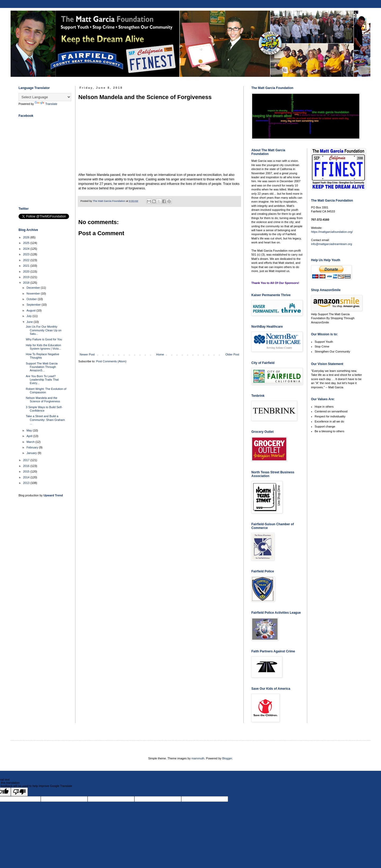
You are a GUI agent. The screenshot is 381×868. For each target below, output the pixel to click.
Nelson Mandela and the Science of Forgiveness (43, 400)
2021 (27, 266)
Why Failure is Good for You (44, 339)
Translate (46, 104)
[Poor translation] (19, 792)
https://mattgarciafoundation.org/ (332, 232)
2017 (27, 460)
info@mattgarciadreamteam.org (332, 244)
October (32, 299)
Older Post (232, 354)
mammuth (198, 758)
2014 (27, 477)
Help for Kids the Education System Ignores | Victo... (43, 347)
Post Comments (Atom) (111, 361)
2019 (27, 277)
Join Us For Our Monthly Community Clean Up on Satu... (44, 330)
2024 (27, 249)
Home (160, 354)
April (30, 436)
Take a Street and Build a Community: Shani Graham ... (45, 420)
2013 (27, 483)
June (30, 322)
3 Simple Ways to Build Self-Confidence (44, 409)
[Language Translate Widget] (45, 97)
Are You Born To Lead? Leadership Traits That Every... (42, 380)
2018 (27, 283)
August (31, 310)
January (32, 453)
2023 (27, 254)
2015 (27, 471)
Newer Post (87, 354)
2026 (27, 237)
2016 (27, 466)
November (34, 293)
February (33, 447)
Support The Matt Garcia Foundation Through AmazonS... (42, 367)
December (34, 288)
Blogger (227, 758)
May (30, 430)
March (31, 442)
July (30, 316)
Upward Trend (53, 495)
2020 (27, 271)
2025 (27, 243)
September (34, 305)
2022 (27, 260)
